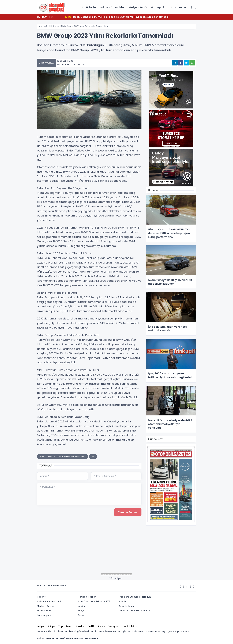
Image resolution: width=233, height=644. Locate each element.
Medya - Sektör (138, 7)
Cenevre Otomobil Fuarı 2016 (135, 611)
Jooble (82, 606)
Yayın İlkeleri (65, 626)
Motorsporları (159, 7)
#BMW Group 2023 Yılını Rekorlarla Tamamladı (63, 456)
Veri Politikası (131, 626)
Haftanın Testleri (87, 597)
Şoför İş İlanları (127, 606)
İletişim (41, 626)
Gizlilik (91, 626)
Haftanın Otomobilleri (112, 7)
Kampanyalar (179, 7)
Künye (81, 611)
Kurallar (80, 626)
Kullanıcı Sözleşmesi (109, 626)
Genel (81, 615)
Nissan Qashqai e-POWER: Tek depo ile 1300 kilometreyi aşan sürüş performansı (117, 17)
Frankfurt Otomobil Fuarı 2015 (94, 601)
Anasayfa (43, 26)
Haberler (91, 7)
